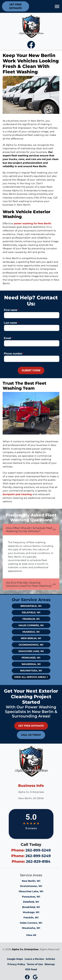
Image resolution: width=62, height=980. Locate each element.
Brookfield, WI (31, 606)
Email (8, 338)
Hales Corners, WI (31, 625)
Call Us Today (31, 735)
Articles (50, 959)
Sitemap (50, 964)
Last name (11, 323)
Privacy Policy (16, 964)
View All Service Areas (31, 677)
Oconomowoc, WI (31, 645)
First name (12, 310)
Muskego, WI (31, 632)
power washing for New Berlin (33, 223)
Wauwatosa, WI (31, 671)
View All (31, 935)
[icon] (31, 47)
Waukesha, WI (31, 664)
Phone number (14, 354)
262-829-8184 (38, 861)
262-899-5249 (38, 850)
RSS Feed (31, 969)
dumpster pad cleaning (17, 494)
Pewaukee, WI (31, 658)
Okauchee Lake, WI (31, 651)
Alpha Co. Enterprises (25, 949)
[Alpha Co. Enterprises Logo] (31, 26)
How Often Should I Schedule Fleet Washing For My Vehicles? (29, 530)
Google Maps (15, 959)
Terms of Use (35, 964)
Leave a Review (34, 959)
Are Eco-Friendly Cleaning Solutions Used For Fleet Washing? (29, 584)
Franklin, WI (31, 619)
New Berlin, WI (31, 638)
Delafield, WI (31, 612)
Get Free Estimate (16, 6)
